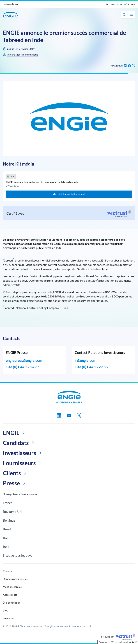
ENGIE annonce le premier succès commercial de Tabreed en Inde (42, 182)
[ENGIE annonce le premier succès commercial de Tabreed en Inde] (20, 55)
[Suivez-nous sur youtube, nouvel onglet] (69, 415)
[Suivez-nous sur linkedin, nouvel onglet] (59, 415)
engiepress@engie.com (24, 360)
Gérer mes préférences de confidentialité (118, 642)
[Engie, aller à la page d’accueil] (69, 397)
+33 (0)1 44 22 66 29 (92, 367)
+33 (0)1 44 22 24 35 (23, 367)
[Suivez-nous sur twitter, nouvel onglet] (79, 415)
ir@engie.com (86, 360)
